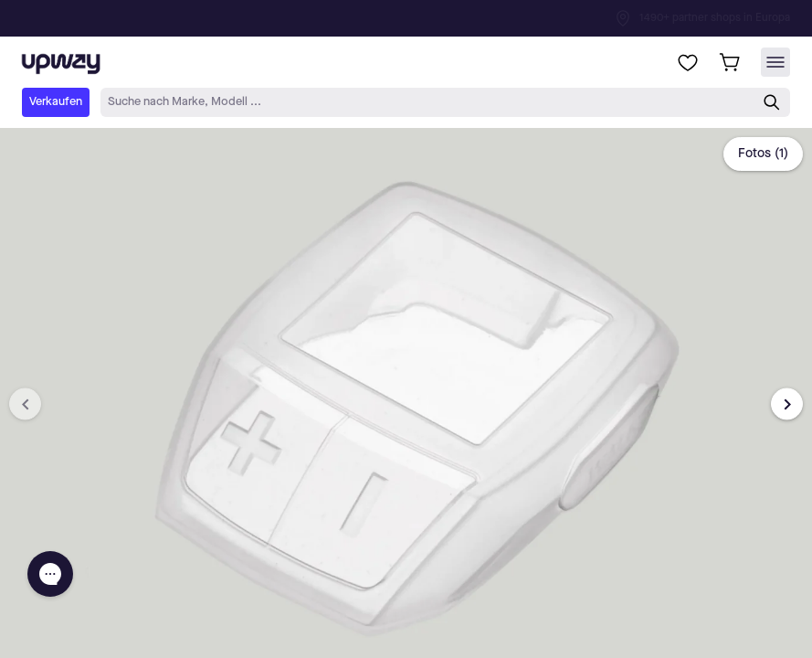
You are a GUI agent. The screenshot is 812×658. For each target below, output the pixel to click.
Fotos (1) (763, 154)
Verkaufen (56, 102)
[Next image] (787, 404)
